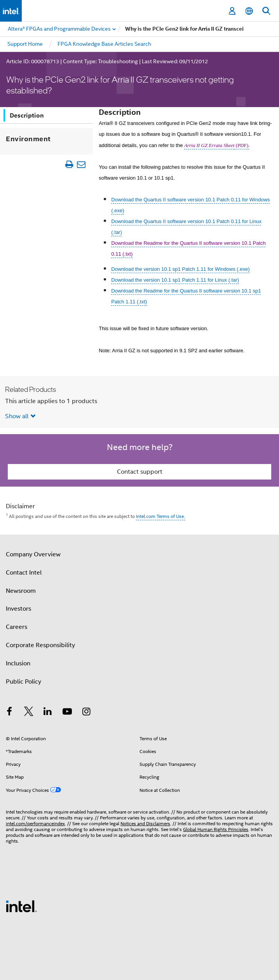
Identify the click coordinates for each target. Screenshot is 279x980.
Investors (18, 609)
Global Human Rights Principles (216, 829)
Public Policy (24, 682)
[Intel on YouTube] (67, 713)
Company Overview (33, 554)
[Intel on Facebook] (9, 713)
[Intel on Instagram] (86, 713)
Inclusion (18, 663)
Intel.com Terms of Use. (160, 516)
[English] (249, 11)
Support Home (25, 44)
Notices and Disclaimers (145, 823)
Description (27, 115)
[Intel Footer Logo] (21, 906)
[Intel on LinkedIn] (48, 713)
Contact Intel (24, 573)
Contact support (140, 472)
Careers (17, 627)
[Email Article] (81, 164)
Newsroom (21, 591)
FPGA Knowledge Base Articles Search (104, 44)
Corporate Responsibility (40, 645)
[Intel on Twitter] (29, 713)
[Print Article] (69, 164)
